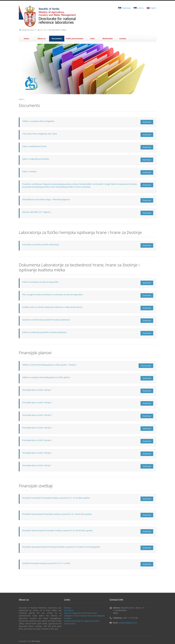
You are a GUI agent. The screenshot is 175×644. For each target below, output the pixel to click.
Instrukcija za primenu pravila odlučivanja (41, 244)
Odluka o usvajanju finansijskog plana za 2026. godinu (46, 377)
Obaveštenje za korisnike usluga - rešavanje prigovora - (47, 199)
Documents (57, 39)
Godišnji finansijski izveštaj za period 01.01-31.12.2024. (46, 563)
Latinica (141, 8)
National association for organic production (82, 621)
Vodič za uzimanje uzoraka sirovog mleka (40, 282)
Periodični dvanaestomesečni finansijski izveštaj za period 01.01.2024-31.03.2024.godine (61, 547)
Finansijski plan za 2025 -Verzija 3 (37, 440)
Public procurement (74, 39)
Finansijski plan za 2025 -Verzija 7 (37, 390)
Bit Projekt (36, 641)
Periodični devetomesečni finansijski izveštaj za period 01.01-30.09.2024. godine (58, 530)
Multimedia (108, 39)
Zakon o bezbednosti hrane (34, 146)
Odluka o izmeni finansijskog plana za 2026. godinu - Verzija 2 (49, 365)
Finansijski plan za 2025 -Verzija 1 (37, 465)
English (153, 8)
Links (92, 39)
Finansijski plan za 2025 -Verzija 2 (37, 453)
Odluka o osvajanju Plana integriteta (38, 121)
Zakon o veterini (29, 171)
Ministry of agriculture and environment (80, 613)
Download (147, 122)
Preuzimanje (146, 366)
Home (26, 39)
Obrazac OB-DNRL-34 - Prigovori (37, 212)
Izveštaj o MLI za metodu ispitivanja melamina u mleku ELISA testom (52, 307)
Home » (22, 99)
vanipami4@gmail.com (128, 623)
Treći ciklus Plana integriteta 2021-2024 (40, 134)
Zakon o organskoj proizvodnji (36, 159)
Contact (123, 39)
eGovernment (70, 624)
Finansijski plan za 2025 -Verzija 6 (37, 402)
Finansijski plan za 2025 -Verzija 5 (37, 415)
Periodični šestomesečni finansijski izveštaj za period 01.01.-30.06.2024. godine (57, 514)
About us (41, 39)
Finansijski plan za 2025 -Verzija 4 (37, 428)
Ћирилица (126, 8)
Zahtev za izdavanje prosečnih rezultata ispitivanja (44, 332)
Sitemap (68, 608)
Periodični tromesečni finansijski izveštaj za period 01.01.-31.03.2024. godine (56, 498)
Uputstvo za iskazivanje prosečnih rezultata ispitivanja (46, 320)
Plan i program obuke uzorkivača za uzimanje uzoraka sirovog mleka (52, 294)
